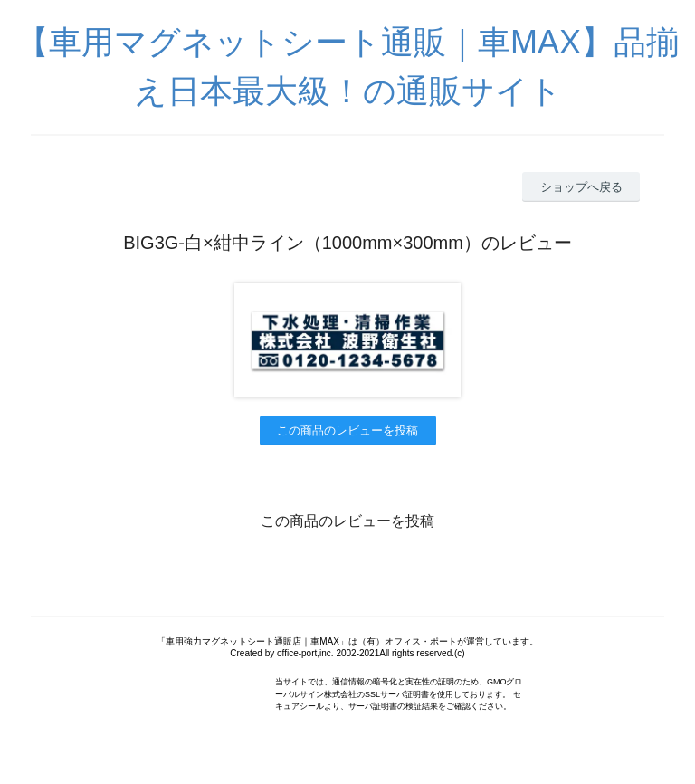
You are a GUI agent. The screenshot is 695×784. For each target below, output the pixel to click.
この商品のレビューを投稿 (347, 430)
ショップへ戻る (581, 187)
